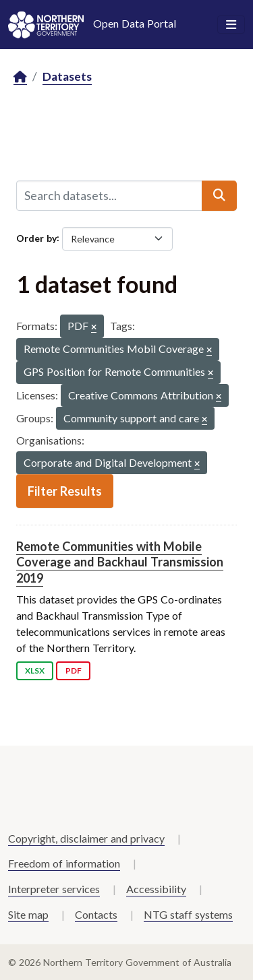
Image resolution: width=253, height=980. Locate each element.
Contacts (96, 914)
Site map (28, 914)
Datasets (67, 76)
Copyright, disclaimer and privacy (86, 838)
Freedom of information (64, 863)
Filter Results (65, 491)
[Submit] (219, 195)
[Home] (20, 77)
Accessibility (156, 889)
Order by (36, 237)
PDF (74, 671)
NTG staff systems (188, 914)
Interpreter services (54, 889)
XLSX (35, 671)
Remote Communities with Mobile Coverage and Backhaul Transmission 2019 (120, 562)
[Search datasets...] (109, 195)
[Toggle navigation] (231, 25)
